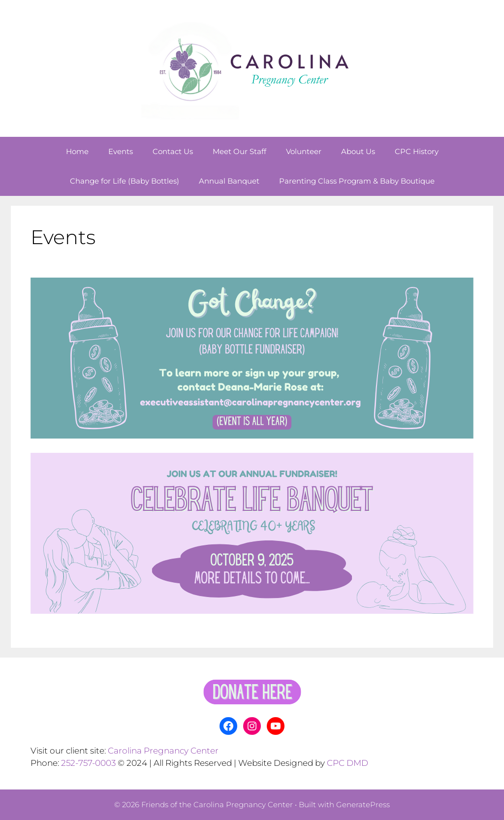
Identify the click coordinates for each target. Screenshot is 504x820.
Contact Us (173, 151)
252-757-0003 (88, 763)
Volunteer (304, 151)
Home (77, 151)
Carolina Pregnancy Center (163, 751)
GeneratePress (363, 804)
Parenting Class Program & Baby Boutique (357, 181)
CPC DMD (347, 763)
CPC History (417, 151)
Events (121, 151)
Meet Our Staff (239, 151)
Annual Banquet (229, 181)
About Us (358, 151)
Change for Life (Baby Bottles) (125, 181)
